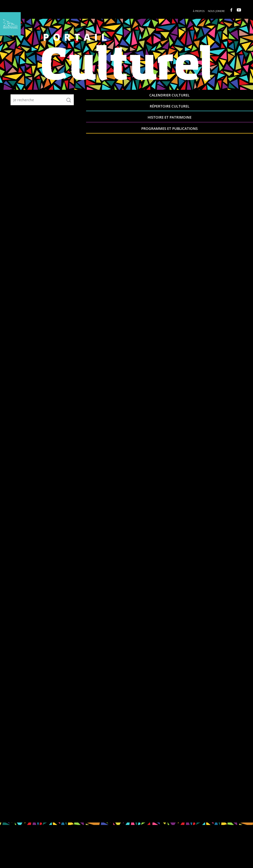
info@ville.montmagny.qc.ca (228, 852)
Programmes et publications (232, 97)
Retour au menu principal (62, 129)
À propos (197, 11)
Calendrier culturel (107, 97)
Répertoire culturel (149, 97)
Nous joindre (215, 11)
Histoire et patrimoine (190, 97)
